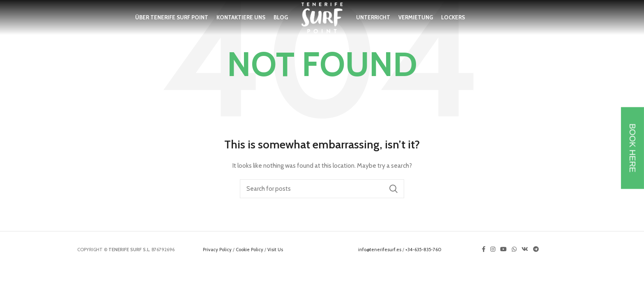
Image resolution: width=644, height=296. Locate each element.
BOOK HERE (632, 148)
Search (393, 189)
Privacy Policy (217, 250)
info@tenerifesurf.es (380, 250)
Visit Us (275, 250)
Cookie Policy (250, 250)
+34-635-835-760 (423, 250)
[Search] (322, 189)
